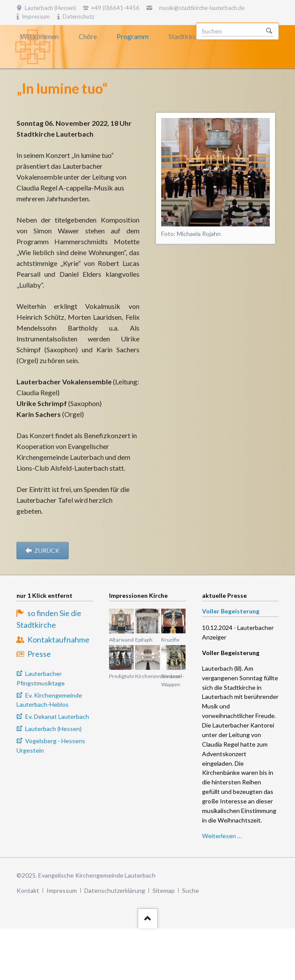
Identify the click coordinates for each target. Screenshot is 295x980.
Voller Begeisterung (231, 611)
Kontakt (28, 890)
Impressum (62, 890)
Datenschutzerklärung (115, 890)
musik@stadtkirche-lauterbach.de (202, 8)
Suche (191, 890)
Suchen (269, 31)
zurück (46, 550)
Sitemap (164, 890)
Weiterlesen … (222, 836)
